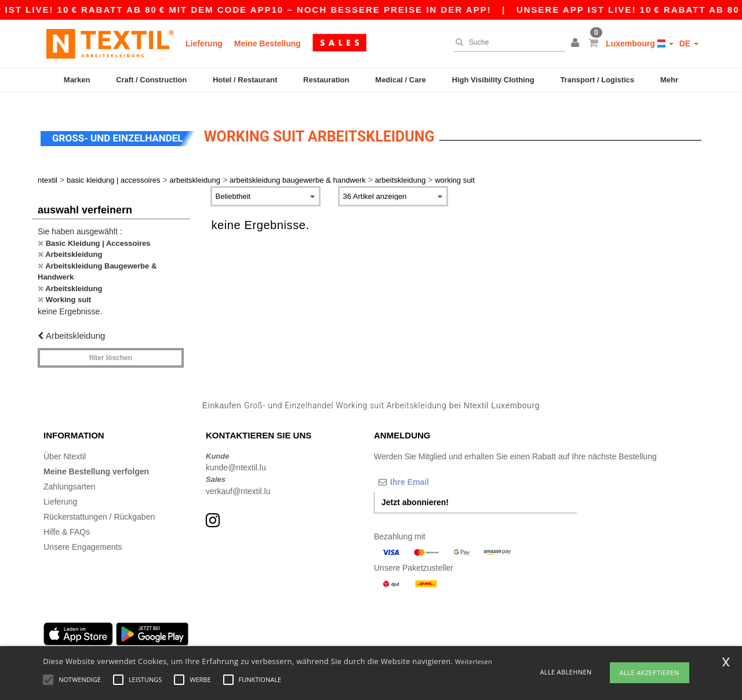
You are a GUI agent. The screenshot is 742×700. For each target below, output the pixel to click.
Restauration (326, 80)
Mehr (669, 80)
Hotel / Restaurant (245, 80)
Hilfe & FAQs (67, 518)
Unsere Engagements (83, 534)
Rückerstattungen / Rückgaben (99, 503)
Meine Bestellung (268, 43)
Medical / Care (400, 80)
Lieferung (204, 43)
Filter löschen (110, 344)
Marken (77, 80)
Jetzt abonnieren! (415, 489)
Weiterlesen (474, 661)
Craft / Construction (151, 80)
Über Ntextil (65, 443)
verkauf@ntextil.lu (238, 478)
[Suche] (507, 42)
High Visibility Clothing (493, 80)
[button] (577, 43)
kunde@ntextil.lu (236, 454)
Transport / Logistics (597, 80)
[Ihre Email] (435, 469)
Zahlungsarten (70, 473)
